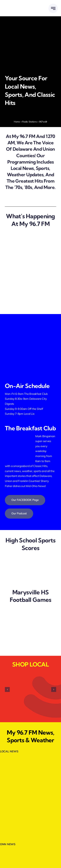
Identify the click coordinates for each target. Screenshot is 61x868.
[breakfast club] (25, 280)
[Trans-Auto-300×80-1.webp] (31, 824)
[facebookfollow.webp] (30, 320)
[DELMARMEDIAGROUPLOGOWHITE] (17, 5)
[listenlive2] (30, 340)
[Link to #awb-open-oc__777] (53, 8)
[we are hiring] (25, 263)
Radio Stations (29, 122)
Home (17, 122)
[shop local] (25, 297)
